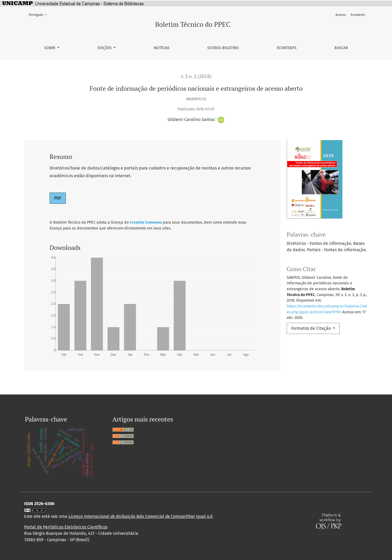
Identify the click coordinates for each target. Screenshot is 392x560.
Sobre (50, 48)
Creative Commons (146, 222)
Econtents (287, 48)
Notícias (162, 48)
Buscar (341, 48)
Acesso (341, 15)
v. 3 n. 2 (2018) (196, 76)
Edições (105, 48)
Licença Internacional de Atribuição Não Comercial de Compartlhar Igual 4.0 (140, 516)
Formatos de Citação (312, 328)
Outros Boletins (223, 48)
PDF (58, 198)
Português (39, 14)
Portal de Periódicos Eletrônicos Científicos (66, 527)
